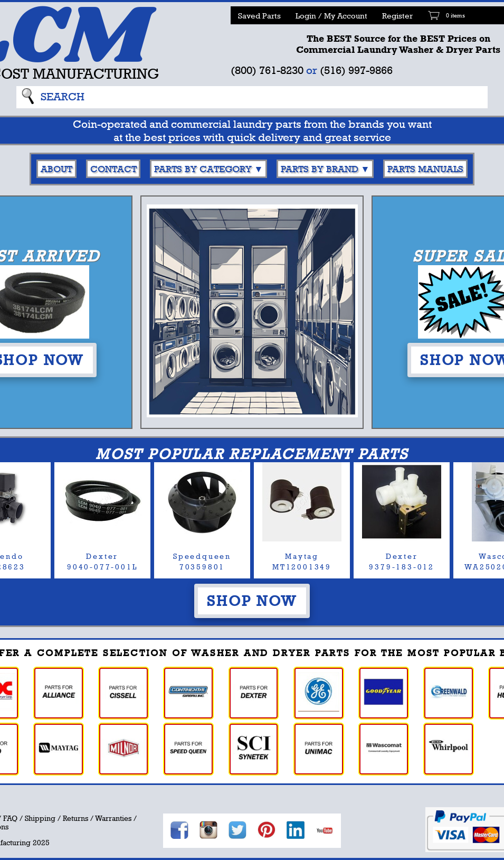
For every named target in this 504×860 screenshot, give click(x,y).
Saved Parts (259, 16)
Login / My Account (331, 16)
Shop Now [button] (252, 601)
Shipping (40, 818)
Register (397, 16)
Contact (113, 169)
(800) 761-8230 (267, 70)
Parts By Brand (320, 169)
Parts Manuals (425, 169)
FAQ (10, 818)
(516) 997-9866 (356, 70)
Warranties (113, 818)
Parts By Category (203, 169)
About (56, 169)
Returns (75, 818)
